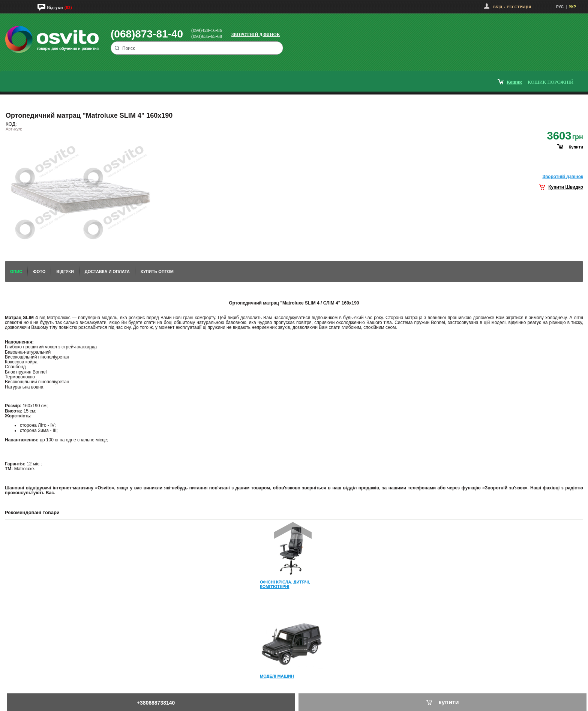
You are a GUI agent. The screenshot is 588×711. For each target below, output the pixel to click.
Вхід (498, 7)
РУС (560, 7)
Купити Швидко (566, 187)
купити (576, 147)
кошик (514, 82)
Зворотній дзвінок (256, 34)
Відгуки (55, 7)
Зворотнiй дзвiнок (563, 177)
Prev (293, 530)
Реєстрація (519, 7)
